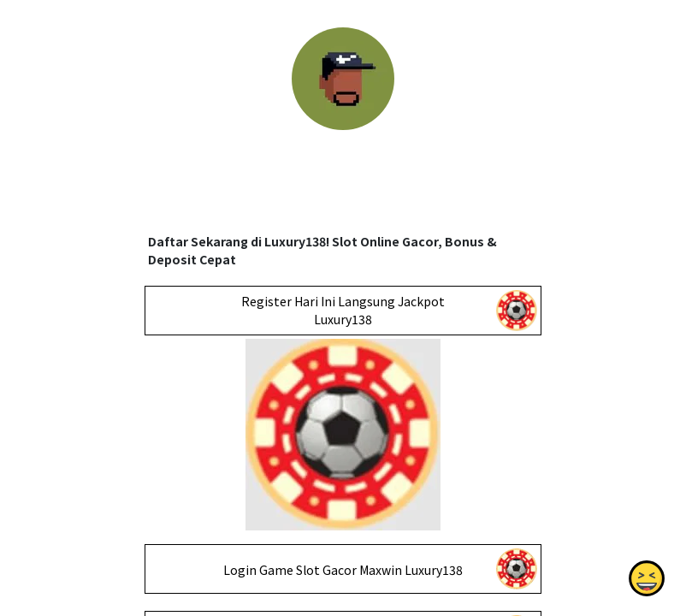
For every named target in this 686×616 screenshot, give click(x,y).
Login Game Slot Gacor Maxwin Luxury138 (343, 570)
